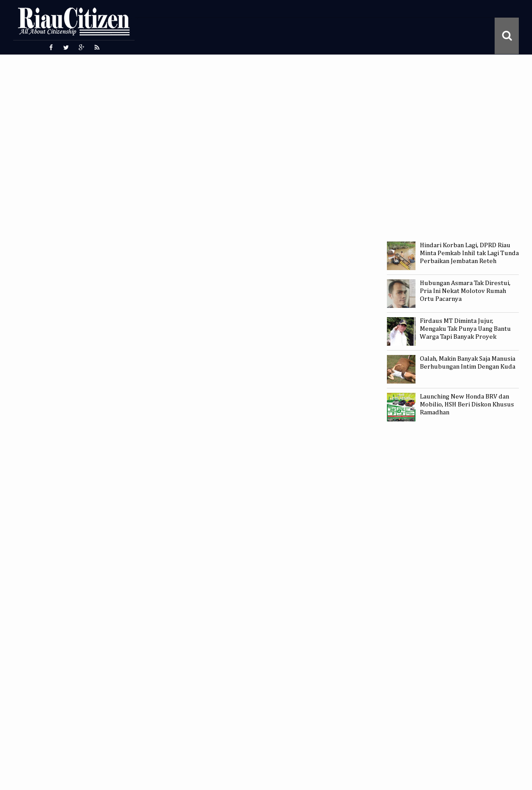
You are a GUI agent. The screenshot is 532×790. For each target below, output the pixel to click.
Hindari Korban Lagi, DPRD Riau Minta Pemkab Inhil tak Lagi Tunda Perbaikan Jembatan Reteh (469, 253)
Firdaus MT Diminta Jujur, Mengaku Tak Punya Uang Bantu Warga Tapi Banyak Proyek (465, 329)
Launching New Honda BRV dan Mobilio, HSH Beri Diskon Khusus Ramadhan (467, 404)
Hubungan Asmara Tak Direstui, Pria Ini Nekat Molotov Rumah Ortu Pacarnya (465, 291)
